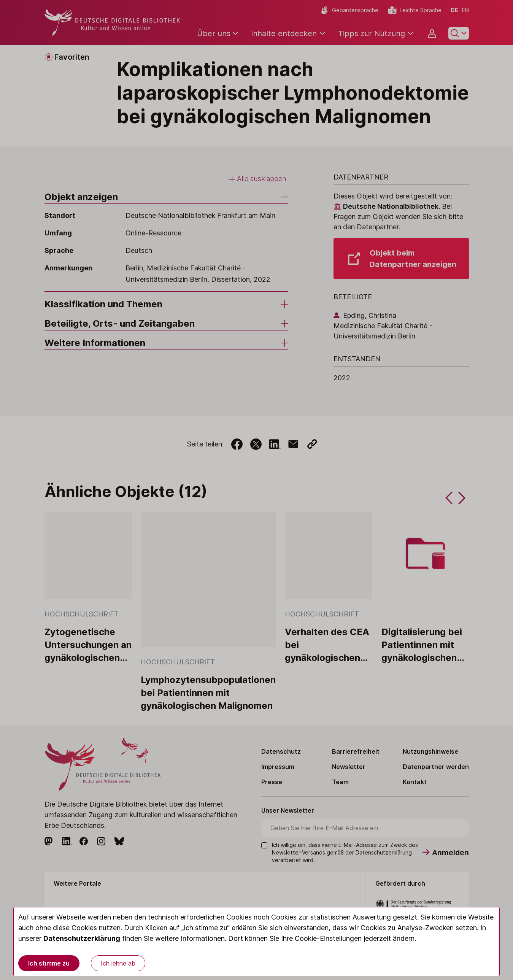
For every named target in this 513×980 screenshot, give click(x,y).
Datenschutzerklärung (82, 938)
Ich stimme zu (49, 963)
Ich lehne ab (118, 963)
